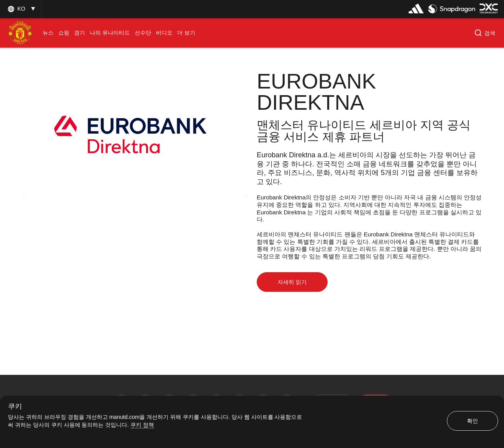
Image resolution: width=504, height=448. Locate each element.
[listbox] (20, 9)
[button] (485, 33)
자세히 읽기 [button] (292, 282)
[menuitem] (48, 33)
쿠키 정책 (142, 425)
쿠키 (15, 407)
